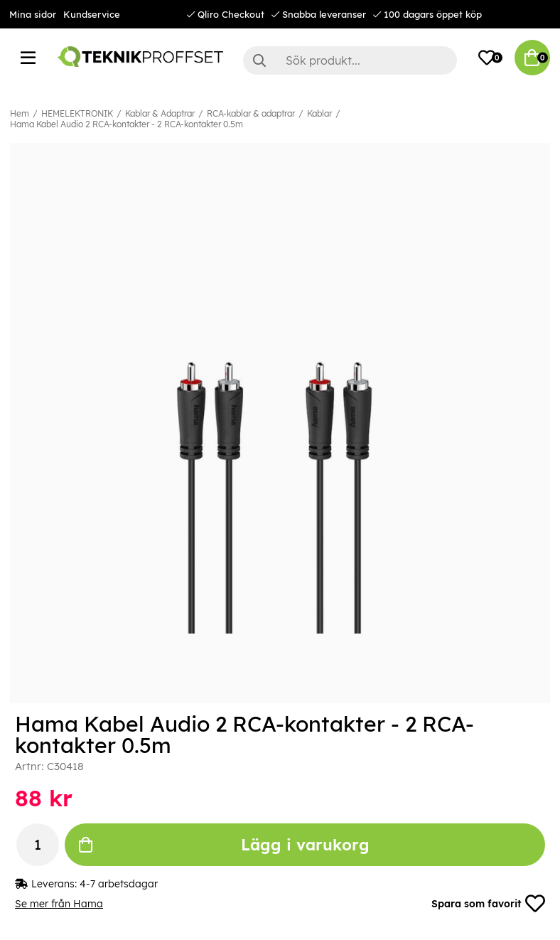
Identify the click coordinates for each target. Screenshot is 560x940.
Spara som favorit (488, 904)
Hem (20, 113)
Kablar (319, 113)
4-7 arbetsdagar (119, 884)
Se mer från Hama (59, 904)
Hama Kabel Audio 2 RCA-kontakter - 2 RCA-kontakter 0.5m (126, 124)
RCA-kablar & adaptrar (251, 113)
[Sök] (350, 60)
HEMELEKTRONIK (77, 113)
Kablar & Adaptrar (160, 113)
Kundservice (92, 14)
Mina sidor (33, 14)
